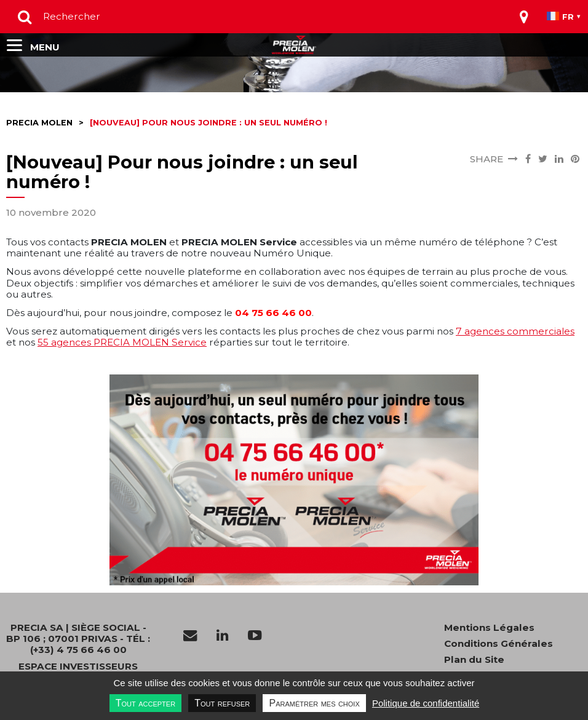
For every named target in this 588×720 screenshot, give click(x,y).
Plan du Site (474, 660)
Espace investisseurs (78, 667)
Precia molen (39, 123)
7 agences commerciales (515, 331)
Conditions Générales (499, 644)
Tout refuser (222, 703)
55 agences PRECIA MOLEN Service (122, 342)
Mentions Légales (489, 628)
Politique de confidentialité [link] (426, 703)
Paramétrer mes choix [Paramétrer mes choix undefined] (314, 703)
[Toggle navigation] (524, 17)
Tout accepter (145, 703)
